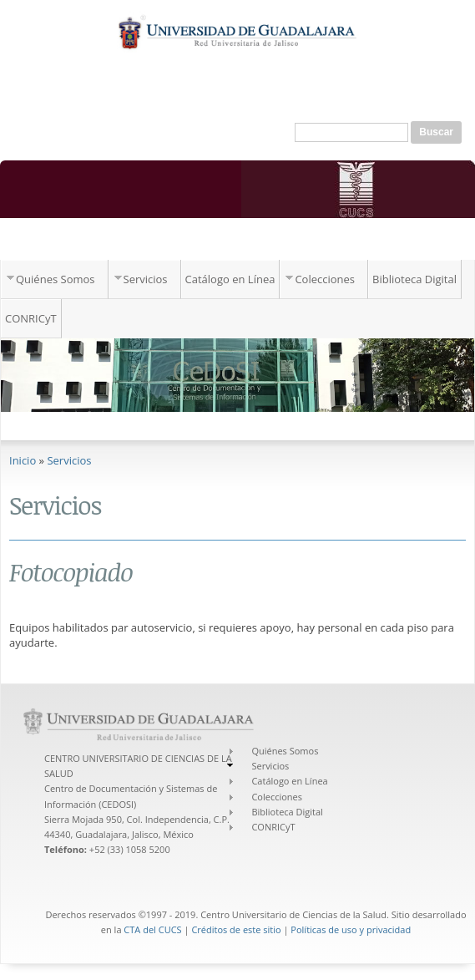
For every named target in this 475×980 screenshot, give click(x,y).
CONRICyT (31, 318)
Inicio (23, 460)
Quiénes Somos (56, 279)
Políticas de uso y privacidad (351, 929)
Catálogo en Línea (230, 279)
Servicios (146, 279)
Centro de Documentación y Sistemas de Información (203, 242)
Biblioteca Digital (414, 279)
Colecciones (325, 279)
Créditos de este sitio (236, 929)
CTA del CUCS (152, 929)
